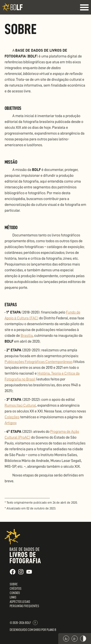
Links (13, 597)
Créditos (16, 588)
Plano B (51, 630)
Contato (15, 593)
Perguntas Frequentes (24, 606)
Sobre (14, 584)
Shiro (37, 630)
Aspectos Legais (20, 602)
